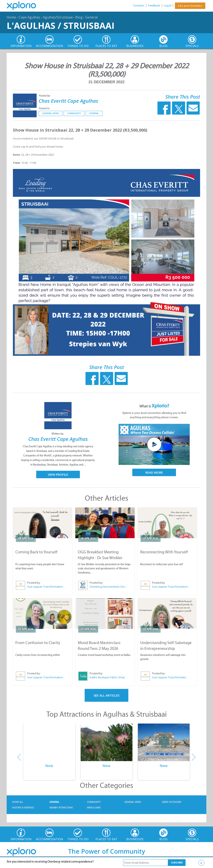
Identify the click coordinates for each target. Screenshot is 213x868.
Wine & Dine (94, 808)
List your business (190, 6)
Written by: (58, 434)
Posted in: (44, 108)
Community (74, 113)
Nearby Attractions (61, 808)
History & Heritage (23, 808)
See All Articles (106, 695)
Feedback (154, 6)
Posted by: (45, 96)
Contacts (139, 6)
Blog (79, 17)
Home (11, 17)
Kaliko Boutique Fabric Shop (107, 677)
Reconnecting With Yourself (164, 552)
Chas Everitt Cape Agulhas (68, 101)
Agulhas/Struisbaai (58, 17)
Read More (154, 472)
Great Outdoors (172, 802)
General (91, 17)
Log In (168, 6)
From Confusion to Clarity (38, 643)
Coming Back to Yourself (36, 552)
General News (51, 113)
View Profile (58, 474)
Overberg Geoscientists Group (109, 587)
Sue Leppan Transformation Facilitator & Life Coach (46, 587)
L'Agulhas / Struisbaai (61, 25)
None (49, 766)
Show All (18, 802)
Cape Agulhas (29, 17)
